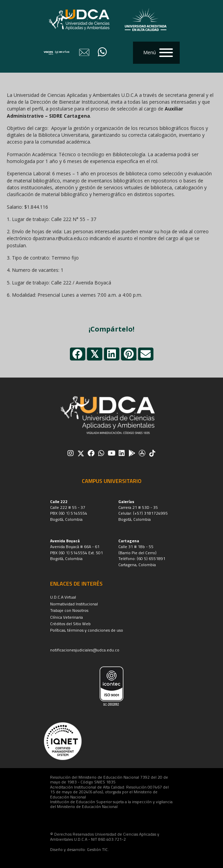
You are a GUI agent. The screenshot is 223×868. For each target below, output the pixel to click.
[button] (156, 53)
